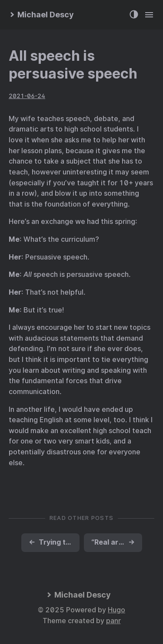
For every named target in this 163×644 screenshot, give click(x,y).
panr (113, 621)
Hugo (116, 610)
